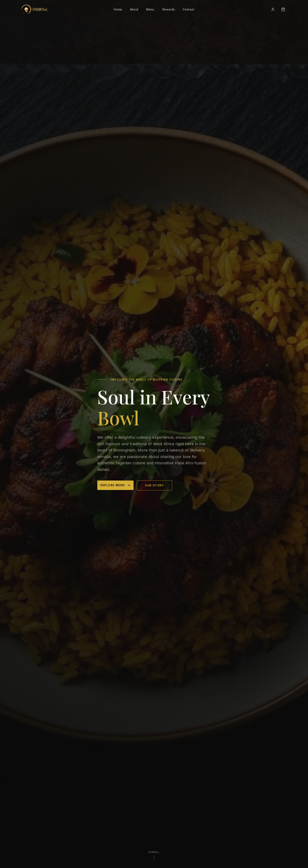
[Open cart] (283, 9)
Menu (150, 9)
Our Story (154, 487)
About (134, 9)
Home (118, 9)
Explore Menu (116, 487)
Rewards (169, 9)
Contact (188, 9)
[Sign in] (273, 9)
